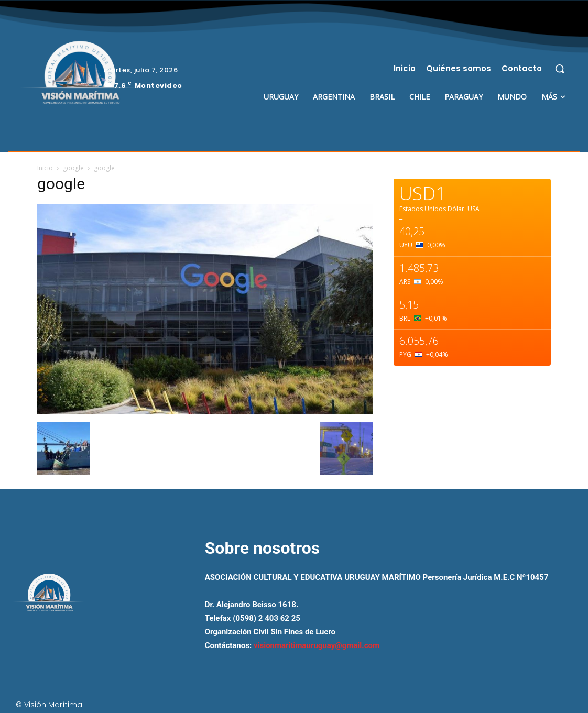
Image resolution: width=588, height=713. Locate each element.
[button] (560, 69)
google (73, 168)
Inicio (45, 168)
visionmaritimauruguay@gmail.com (317, 645)
